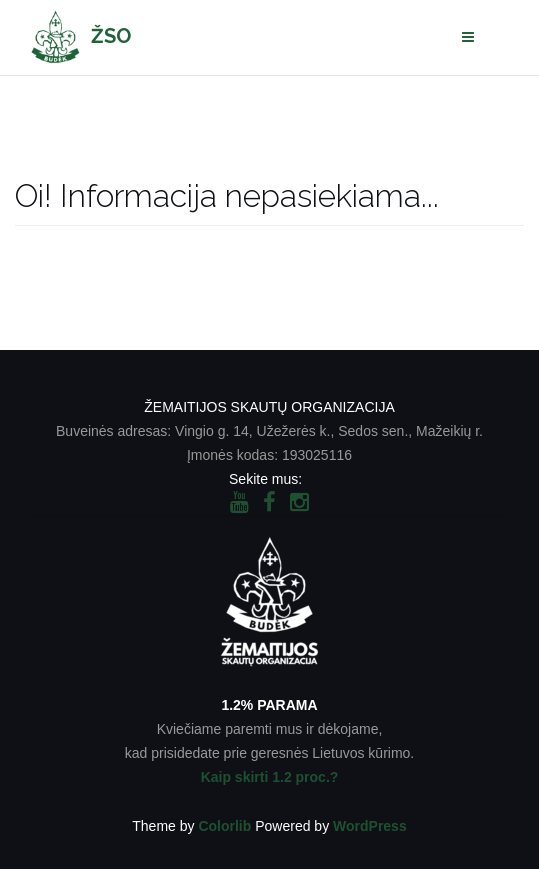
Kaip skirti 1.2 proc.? (270, 777)
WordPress (370, 826)
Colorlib (224, 826)
